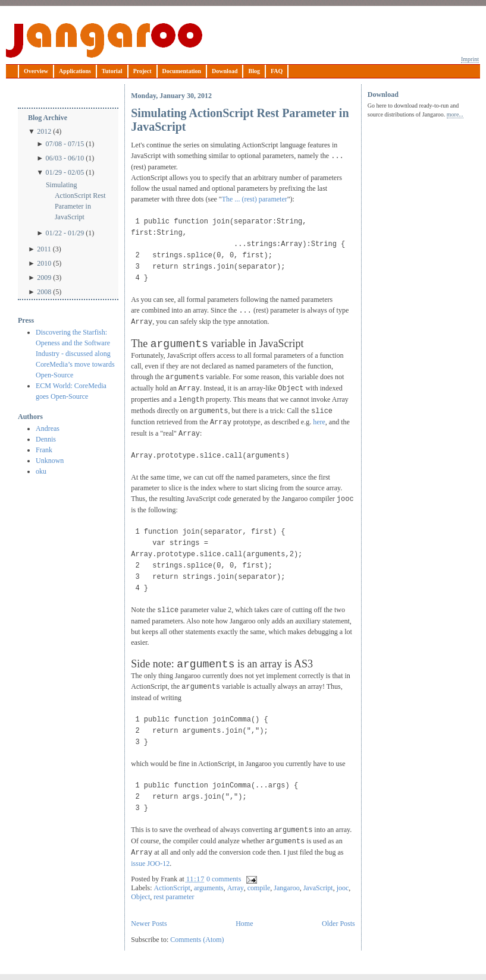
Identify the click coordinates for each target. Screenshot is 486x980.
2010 (44, 263)
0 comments (224, 879)
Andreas (48, 428)
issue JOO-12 (150, 864)
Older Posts (338, 924)
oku (41, 471)
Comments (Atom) (197, 940)
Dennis (46, 439)
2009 (44, 278)
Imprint (470, 59)
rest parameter (174, 897)
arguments (209, 888)
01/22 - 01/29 (65, 233)
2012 (44, 131)
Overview (36, 71)
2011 (44, 249)
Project (142, 71)
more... (455, 114)
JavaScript (318, 888)
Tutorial (112, 71)
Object (140, 897)
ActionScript (172, 888)
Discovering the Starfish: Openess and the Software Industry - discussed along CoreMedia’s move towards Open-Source (75, 354)
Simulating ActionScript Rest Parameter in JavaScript (76, 201)
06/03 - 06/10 (65, 158)
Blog (254, 71)
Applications (75, 71)
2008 (44, 292)
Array (236, 888)
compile (259, 888)
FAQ (277, 71)
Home (244, 924)
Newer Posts (149, 924)
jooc (343, 888)
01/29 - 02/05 (65, 172)
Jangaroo (104, 40)
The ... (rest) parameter (255, 199)
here (319, 422)
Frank (44, 450)
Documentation (182, 71)
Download (225, 71)
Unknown (50, 461)
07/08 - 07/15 (65, 144)
